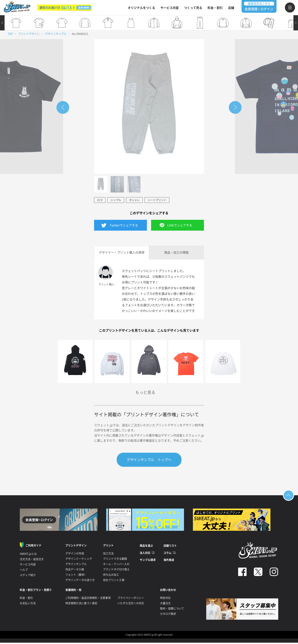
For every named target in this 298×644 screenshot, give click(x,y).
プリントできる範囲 (115, 559)
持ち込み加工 (111, 575)
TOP (10, 34)
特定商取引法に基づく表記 (81, 604)
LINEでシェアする (180, 225)
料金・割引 (215, 8)
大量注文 (165, 604)
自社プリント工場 (114, 581)
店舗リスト (170, 546)
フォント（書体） (76, 575)
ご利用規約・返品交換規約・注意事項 (88, 598)
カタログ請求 (168, 614)
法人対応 (145, 553)
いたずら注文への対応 (131, 604)
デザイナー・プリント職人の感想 (122, 252)
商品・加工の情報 (176, 252)
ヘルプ (24, 570)
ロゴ (100, 200)
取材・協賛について (172, 609)
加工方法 (108, 554)
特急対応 (165, 598)
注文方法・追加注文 (32, 560)
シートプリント (157, 200)
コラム (167, 553)
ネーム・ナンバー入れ (116, 565)
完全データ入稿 (75, 570)
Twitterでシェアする (124, 225)
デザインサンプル (56, 34)
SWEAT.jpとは (28, 554)
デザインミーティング (79, 559)
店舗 (231, 8)
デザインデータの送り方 (80, 581)
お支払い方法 (28, 604)
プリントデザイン (29, 34)
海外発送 (169, 560)
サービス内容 (170, 8)
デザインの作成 (75, 554)
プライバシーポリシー (131, 598)
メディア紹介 (28, 576)
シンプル (116, 200)
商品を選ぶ (146, 546)
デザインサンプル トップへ (149, 460)
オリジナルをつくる (141, 8)
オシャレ (134, 200)
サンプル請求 (148, 560)
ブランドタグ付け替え (116, 570)
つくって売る (193, 8)
